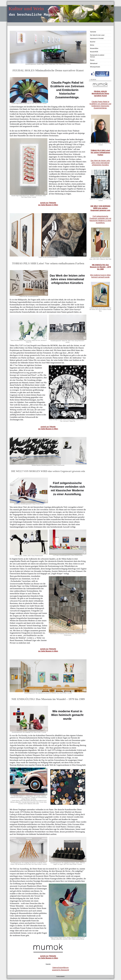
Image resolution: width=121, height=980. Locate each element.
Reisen (92, 60)
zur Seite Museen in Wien (48, 958)
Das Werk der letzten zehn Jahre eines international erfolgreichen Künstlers (100, 163)
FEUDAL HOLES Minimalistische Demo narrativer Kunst (100, 94)
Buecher (93, 42)
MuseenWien (94, 48)
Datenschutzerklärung (60, 968)
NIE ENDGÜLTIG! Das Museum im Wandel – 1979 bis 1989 (100, 267)
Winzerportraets (95, 67)
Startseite (93, 32)
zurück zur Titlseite (48, 427)
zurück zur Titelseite (48, 203)
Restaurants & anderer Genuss (97, 56)
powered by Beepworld (60, 970)
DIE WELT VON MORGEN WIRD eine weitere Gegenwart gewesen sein (100, 208)
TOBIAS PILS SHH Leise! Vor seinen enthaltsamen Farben (100, 153)
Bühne (92, 45)
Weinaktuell (94, 63)
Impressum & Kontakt (97, 38)
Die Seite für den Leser (97, 35)
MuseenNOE (94, 52)
